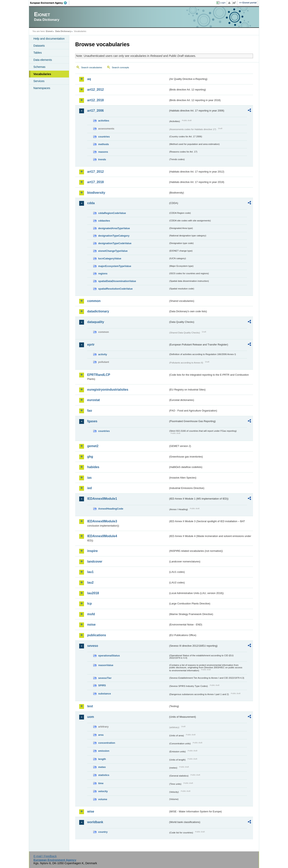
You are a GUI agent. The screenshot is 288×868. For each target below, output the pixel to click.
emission (104, 751)
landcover (95, 561)
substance (104, 694)
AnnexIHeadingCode (111, 509)
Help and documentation (49, 39)
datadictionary (98, 311)
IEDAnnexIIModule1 (102, 499)
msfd (91, 614)
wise (91, 811)
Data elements (43, 60)
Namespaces (42, 88)
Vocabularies (42, 74)
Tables (38, 53)
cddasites (104, 221)
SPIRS (102, 685)
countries (104, 137)
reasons (103, 152)
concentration (107, 743)
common (94, 301)
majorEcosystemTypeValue (115, 266)
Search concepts (120, 67)
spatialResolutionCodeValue (115, 289)
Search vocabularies (92, 67)
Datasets (39, 46)
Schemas (39, 67)
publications (97, 635)
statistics (104, 775)
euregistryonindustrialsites (108, 390)
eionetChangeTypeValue (113, 251)
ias (89, 478)
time (101, 783)
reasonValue (106, 665)
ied (89, 488)
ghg (90, 457)
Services (39, 81)
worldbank (95, 822)
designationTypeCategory (114, 236)
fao (90, 411)
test (90, 706)
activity (103, 354)
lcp (89, 604)
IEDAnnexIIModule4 (102, 536)
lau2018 (93, 593)
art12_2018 (95, 100)
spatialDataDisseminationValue (117, 281)
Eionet (49, 31)
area (101, 735)
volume (103, 799)
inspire (92, 551)
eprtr (91, 345)
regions (103, 273)
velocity (103, 791)
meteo (102, 767)
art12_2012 (95, 90)
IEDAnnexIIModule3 (102, 521)
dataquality (96, 322)
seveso (93, 646)
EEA (50, 3)
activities (104, 121)
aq (89, 79)
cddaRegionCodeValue (112, 213)
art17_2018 (95, 182)
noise (91, 625)
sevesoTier (105, 678)
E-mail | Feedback (45, 856)
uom (91, 717)
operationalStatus (109, 656)
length (102, 759)
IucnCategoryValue (110, 258)
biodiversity (96, 193)
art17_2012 (95, 172)
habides (93, 467)
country (103, 832)
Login (223, 3)
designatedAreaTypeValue (114, 228)
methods (103, 144)
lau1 (90, 572)
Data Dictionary (63, 31)
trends (102, 159)
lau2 (90, 583)
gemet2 (93, 446)
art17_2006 (95, 111)
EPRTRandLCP (99, 375)
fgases (92, 421)
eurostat (93, 400)
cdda (91, 203)
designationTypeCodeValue (115, 243)
